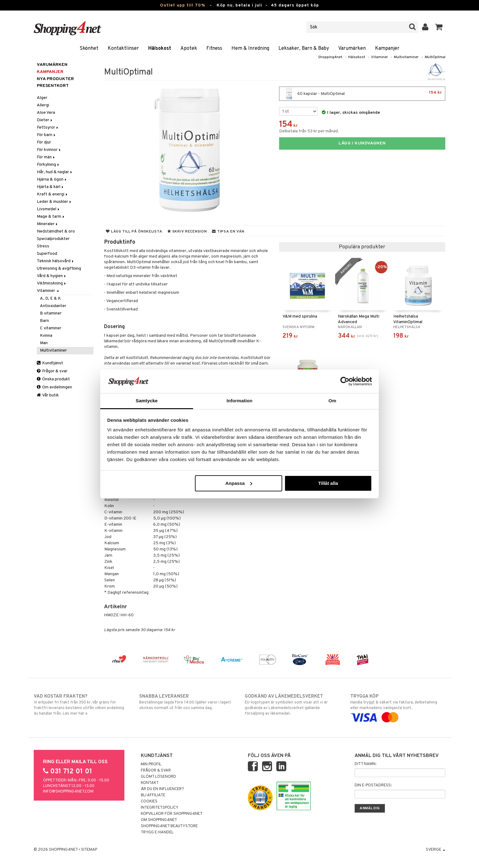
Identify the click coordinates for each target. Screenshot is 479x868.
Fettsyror (48, 128)
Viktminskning (52, 283)
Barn (44, 321)
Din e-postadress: (373, 785)
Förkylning (48, 165)
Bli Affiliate (153, 795)
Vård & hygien (52, 276)
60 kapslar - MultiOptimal (362, 94)
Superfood (47, 254)
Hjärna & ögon (52, 180)
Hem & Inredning (250, 49)
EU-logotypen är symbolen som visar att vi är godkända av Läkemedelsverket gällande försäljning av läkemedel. (292, 705)
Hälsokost (160, 49)
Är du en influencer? (162, 789)
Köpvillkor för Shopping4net (172, 814)
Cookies (149, 802)
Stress (43, 246)
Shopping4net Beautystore (169, 826)
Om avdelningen (54, 387)
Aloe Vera (46, 113)
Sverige (436, 850)
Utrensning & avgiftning (59, 269)
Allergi (43, 105)
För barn (47, 135)
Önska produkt (53, 379)
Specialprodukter (53, 239)
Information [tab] (239, 401)
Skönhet (89, 49)
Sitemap (89, 850)
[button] (439, 27)
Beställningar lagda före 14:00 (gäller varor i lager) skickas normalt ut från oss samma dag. (187, 702)
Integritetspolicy (160, 808)
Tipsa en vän (228, 232)
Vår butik (48, 395)
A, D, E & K (50, 299)
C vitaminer (51, 328)
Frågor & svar (52, 371)
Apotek (189, 49)
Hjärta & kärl (51, 187)
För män (46, 157)
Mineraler (48, 224)
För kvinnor (49, 150)
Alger (42, 98)
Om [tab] (332, 401)
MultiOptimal (435, 57)
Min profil (151, 764)
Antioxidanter (53, 306)
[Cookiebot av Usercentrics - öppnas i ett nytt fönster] (345, 381)
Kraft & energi (53, 194)
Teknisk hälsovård (56, 261)
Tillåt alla (328, 483)
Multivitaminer (406, 57)
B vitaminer (51, 313)
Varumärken (352, 49)
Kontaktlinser (123, 49)
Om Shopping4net (159, 820)
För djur (44, 142)
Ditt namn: (365, 764)
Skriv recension (187, 232)
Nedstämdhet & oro (56, 231)
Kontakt (150, 783)
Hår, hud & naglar (55, 172)
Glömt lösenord (158, 777)
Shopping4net (330, 57)
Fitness (214, 49)
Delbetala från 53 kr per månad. (309, 131)
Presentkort (53, 86)
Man (44, 343)
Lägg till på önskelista (134, 232)
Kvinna (46, 336)
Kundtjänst (50, 363)
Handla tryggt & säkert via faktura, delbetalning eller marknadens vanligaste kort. (398, 707)
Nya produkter (55, 79)
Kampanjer (387, 49)
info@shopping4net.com (68, 792)
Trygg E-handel (157, 832)
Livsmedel (49, 209)
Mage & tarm (51, 217)
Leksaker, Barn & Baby (304, 49)
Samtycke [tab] (147, 401)
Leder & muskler (54, 202)
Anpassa (239, 483)
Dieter (45, 120)
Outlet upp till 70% (183, 5)
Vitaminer (380, 57)
